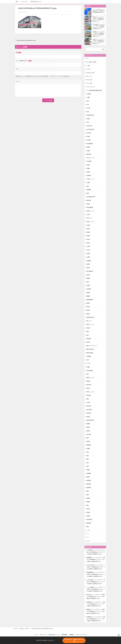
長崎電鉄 (89, 473)
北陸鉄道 (89, 175)
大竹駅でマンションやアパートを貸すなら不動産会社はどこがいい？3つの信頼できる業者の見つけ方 (99, 41)
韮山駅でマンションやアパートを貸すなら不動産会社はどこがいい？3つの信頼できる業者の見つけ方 (96, 597)
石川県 (88, 402)
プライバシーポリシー (81, 635)
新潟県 (88, 310)
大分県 (88, 214)
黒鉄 (88, 527)
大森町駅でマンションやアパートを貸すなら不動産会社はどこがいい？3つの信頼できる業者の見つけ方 (96, 604)
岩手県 (88, 275)
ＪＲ (88, 537)
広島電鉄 (89, 289)
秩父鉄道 (89, 434)
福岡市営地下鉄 (90, 420)
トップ (36, 635)
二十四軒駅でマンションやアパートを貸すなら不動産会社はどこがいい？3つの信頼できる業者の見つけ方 (96, 552)
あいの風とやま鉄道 (91, 62)
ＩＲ (88, 534)
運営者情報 (64, 635)
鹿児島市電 (89, 519)
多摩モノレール (90, 211)
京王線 (88, 108)
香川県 (88, 509)
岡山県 (88, 268)
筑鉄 (88, 438)
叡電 (88, 193)
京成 (88, 105)
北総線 (88, 172)
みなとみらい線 (90, 73)
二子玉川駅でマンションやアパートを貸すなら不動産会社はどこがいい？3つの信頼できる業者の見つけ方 (96, 582)
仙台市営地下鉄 (90, 129)
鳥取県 (88, 516)
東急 (88, 331)
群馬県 (88, 441)
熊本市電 (89, 385)
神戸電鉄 (89, 413)
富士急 (88, 239)
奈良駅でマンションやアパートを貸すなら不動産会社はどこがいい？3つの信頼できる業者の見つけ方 (99, 19)
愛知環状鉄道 (90, 300)
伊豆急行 (89, 140)
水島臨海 (89, 356)
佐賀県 (88, 147)
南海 (88, 186)
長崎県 (88, 470)
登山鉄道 (89, 395)
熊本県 (88, 388)
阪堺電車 (89, 488)
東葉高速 (89, 339)
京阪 (88, 122)
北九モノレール (90, 158)
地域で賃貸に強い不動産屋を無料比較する (74, 640)
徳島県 (88, 292)
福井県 (88, 417)
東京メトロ (89, 321)
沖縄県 (88, 367)
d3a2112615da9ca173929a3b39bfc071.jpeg (26, 40)
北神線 (88, 168)
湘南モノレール (90, 378)
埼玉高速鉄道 (90, 207)
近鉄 (88, 463)
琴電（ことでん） (91, 392)
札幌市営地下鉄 (90, 317)
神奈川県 (89, 406)
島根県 (88, 278)
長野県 (88, 477)
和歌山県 (89, 200)
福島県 (88, 427)
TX (87, 58)
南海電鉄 (89, 190)
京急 (88, 101)
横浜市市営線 (90, 353)
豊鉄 (88, 459)
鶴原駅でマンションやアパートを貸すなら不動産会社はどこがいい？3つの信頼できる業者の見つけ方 (96, 611)
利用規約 (72, 635)
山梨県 (88, 257)
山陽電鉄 (89, 261)
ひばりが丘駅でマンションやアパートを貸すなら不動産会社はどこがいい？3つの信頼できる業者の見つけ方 (96, 567)
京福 (88, 112)
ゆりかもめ (89, 80)
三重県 (88, 97)
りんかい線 (89, 83)
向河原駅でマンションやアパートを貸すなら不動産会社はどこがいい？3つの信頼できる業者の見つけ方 (99, 34)
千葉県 (88, 183)
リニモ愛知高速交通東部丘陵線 (94, 90)
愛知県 (88, 303)
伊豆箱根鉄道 (90, 144)
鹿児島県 (89, 523)
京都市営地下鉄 (90, 115)
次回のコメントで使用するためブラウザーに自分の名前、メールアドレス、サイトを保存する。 (44, 76)
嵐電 (88, 282)
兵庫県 (88, 151)
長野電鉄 (89, 480)
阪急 (88, 491)
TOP (17, 2)
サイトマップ (24, 2)
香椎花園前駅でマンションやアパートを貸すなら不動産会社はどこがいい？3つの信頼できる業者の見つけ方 (96, 574)
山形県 (88, 253)
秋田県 (88, 431)
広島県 (88, 285)
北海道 (88, 165)
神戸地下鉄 (89, 410)
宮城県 (88, 232)
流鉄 (88, 374)
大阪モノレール (90, 222)
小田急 (88, 246)
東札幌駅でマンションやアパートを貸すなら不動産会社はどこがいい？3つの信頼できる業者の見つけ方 (96, 559)
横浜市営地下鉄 (90, 349)
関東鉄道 (89, 484)
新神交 (88, 314)
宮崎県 (88, 236)
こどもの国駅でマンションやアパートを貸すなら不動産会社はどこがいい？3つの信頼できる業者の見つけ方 (96, 589)
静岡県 (88, 502)
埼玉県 (88, 204)
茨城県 (88, 449)
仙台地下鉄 (89, 126)
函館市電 (89, 154)
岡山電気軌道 (90, 271)
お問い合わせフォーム (36, 2)
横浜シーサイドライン (92, 346)
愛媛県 (88, 296)
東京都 (88, 328)
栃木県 (88, 342)
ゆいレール (89, 76)
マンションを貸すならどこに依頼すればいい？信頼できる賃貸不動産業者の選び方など (99, 11)
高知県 (88, 512)
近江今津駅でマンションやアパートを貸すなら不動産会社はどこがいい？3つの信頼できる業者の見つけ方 (99, 26)
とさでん (89, 69)
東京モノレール (90, 324)
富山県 (88, 243)
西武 (88, 452)
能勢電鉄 (89, 445)
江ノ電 (88, 363)
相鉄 (88, 399)
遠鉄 (88, 466)
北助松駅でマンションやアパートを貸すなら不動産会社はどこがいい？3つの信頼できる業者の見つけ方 (96, 619)
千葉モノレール (90, 179)
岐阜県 (88, 264)
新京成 (88, 307)
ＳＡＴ (88, 541)
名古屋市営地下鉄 (91, 197)
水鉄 (88, 360)
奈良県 (88, 229)
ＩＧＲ (88, 530)
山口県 (88, 250)
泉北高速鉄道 (90, 371)
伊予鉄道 (89, 133)
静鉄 (88, 505)
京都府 (88, 119)
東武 (88, 335)
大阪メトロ (89, 218)
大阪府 (88, 225)
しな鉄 (88, 65)
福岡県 (88, 424)
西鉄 (88, 456)
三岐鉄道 (89, 94)
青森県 (88, 498)
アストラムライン (91, 87)
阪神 (88, 495)
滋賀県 (88, 381)
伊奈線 (88, 136)
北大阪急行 (89, 161)
